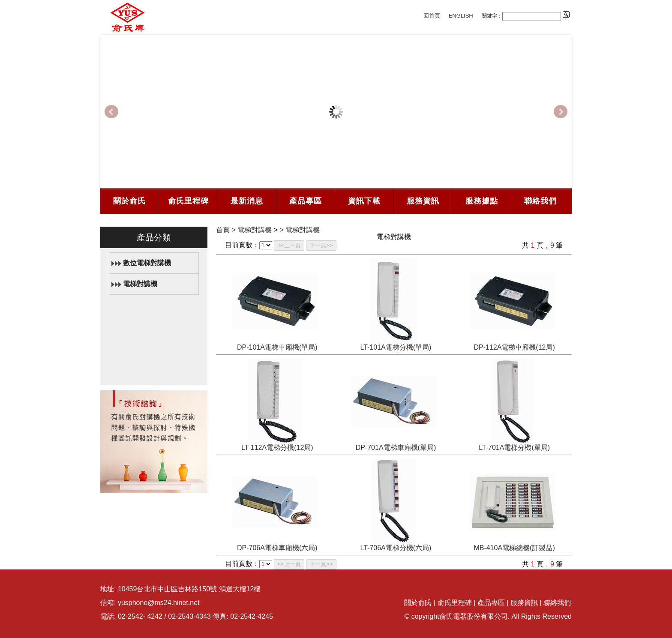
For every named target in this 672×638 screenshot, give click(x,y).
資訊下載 (364, 201)
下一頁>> (321, 245)
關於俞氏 (129, 201)
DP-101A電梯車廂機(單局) (277, 347)
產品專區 (306, 201)
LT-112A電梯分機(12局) (277, 448)
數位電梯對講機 (147, 263)
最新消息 (247, 201)
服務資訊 (423, 201)
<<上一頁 (289, 245)
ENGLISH (461, 16)
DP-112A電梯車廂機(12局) (514, 347)
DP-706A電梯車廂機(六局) (277, 548)
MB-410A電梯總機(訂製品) (514, 548)
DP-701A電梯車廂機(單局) (396, 448)
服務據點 (482, 201)
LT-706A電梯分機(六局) (396, 548)
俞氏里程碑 (188, 201)
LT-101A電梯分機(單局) (396, 347)
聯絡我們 (540, 201)
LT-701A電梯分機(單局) (514, 448)
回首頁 (432, 16)
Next (561, 112)
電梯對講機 (140, 284)
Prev (111, 112)
